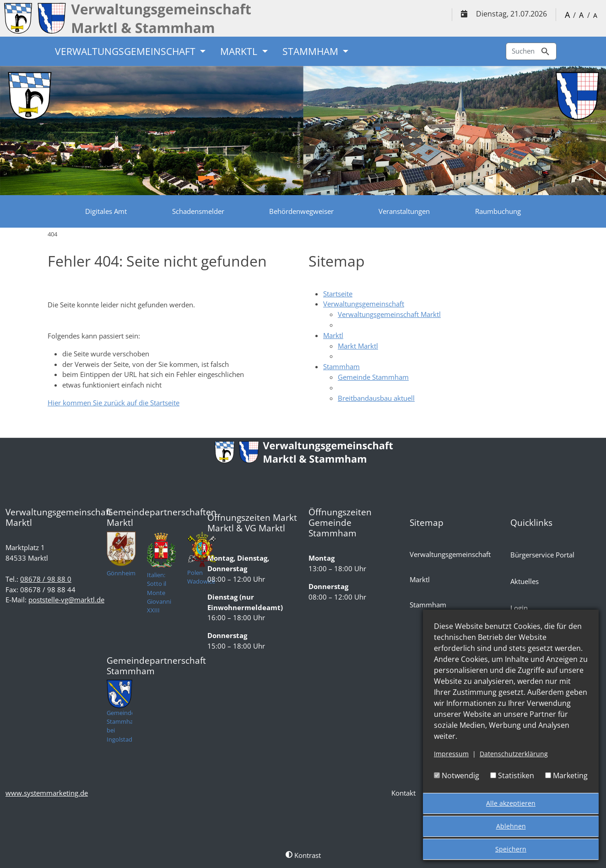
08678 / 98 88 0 (46, 579)
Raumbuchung (498, 211)
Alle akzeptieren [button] (511, 803)
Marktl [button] (240, 51)
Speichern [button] (511, 849)
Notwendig (457, 775)
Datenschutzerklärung (514, 754)
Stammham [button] (311, 51)
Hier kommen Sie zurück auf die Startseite (114, 403)
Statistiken (512, 775)
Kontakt (403, 793)
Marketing (566, 775)
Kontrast (303, 855)
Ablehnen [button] (511, 826)
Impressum (451, 754)
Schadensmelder (198, 211)
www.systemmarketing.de (47, 793)
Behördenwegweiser (301, 211)
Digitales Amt (106, 211)
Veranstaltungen (404, 211)
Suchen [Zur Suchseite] (531, 52)
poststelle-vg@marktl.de (66, 600)
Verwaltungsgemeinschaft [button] (126, 51)
